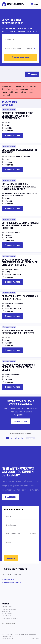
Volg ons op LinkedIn (8, 623)
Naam (8, 516)
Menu (34, 4)
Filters (32, 74)
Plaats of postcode (13, 48)
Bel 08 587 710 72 (7, 606)
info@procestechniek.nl (9, 609)
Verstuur (11, 558)
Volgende (30, 438)
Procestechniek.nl (7, 636)
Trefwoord (9, 39)
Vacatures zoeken (20, 57)
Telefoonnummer (13, 533)
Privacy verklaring (7, 638)
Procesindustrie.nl (20, 634)
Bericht (9, 542)
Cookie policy (35, 638)
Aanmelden (10, 497)
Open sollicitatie (20, 421)
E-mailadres (11, 525)
